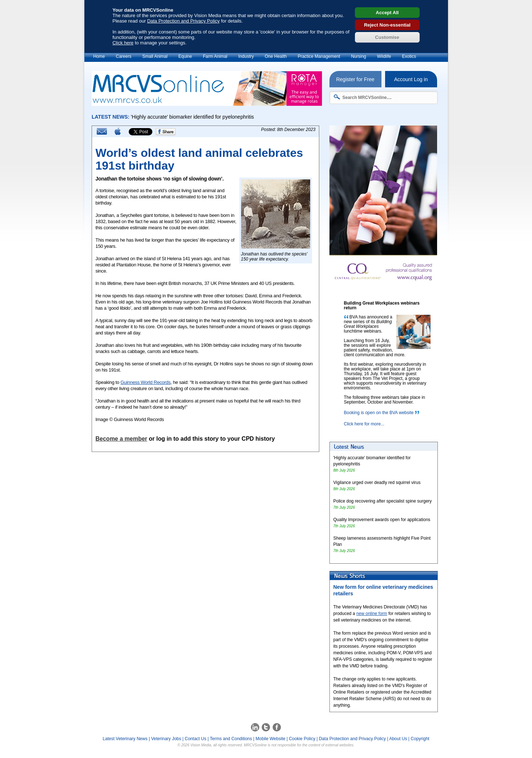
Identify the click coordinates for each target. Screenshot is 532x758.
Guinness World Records (145, 382)
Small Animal (155, 56)
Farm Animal (215, 56)
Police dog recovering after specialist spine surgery (383, 501)
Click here (123, 43)
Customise (387, 37)
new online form (372, 614)
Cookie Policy (302, 739)
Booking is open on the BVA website (379, 413)
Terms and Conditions (231, 739)
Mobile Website (271, 739)
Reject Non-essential (387, 25)
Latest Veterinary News (125, 739)
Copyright (420, 739)
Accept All (387, 13)
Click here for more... (364, 424)
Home (99, 56)
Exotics (409, 56)
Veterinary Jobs (166, 739)
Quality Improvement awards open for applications (382, 520)
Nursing (358, 56)
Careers (124, 56)
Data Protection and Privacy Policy (183, 21)
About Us (398, 739)
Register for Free (355, 79)
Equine (185, 56)
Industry (246, 56)
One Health (276, 56)
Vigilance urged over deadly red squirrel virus (377, 483)
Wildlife (384, 56)
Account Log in (411, 79)
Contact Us (195, 739)
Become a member (121, 439)
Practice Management (319, 56)
